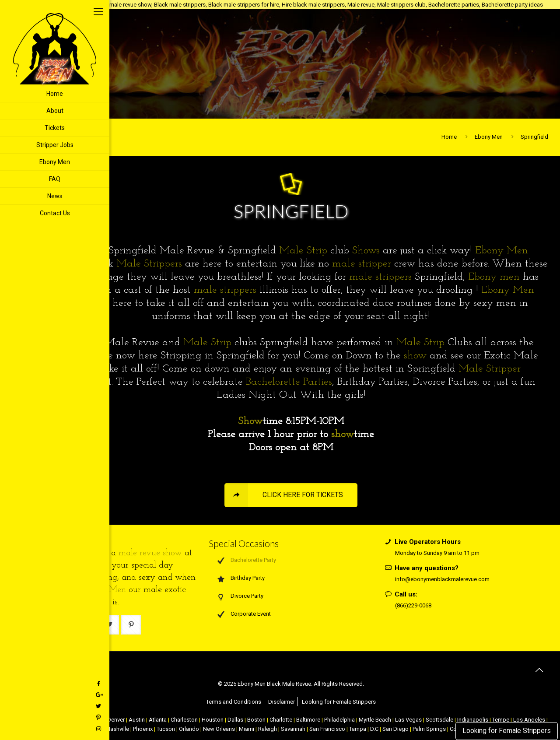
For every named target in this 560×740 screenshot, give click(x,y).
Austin (137, 720)
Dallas (235, 720)
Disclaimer (282, 702)
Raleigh (268, 729)
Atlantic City (63, 720)
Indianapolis (473, 720)
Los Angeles (529, 720)
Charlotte (281, 720)
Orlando (189, 729)
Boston (256, 720)
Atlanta (158, 720)
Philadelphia (339, 720)
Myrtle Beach (375, 720)
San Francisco (327, 729)
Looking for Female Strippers (507, 731)
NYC (39, 720)
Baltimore (308, 720)
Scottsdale (439, 720)
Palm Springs (429, 729)
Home (449, 137)
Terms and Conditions (234, 702)
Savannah (293, 729)
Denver (116, 720)
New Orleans (219, 729)
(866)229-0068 (413, 605)
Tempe (501, 720)
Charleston (184, 720)
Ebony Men (489, 137)
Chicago (93, 720)
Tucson (166, 729)
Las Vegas (408, 720)
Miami (247, 729)
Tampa (358, 729)
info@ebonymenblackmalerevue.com (442, 579)
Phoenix (143, 729)
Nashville (118, 729)
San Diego (395, 729)
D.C (374, 729)
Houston (213, 720)
